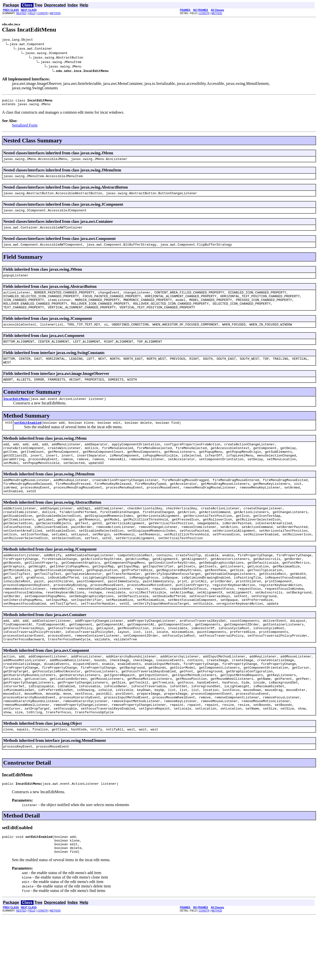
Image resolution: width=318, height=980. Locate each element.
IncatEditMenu (16, 414)
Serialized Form (25, 127)
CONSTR (42, 13)
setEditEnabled (28, 439)
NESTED (21, 13)
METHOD (55, 13)
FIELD (32, 13)
